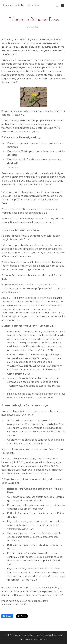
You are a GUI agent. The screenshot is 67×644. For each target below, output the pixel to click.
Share (7, 616)
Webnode (42, 640)
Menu (63, 6)
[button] (57, 5)
